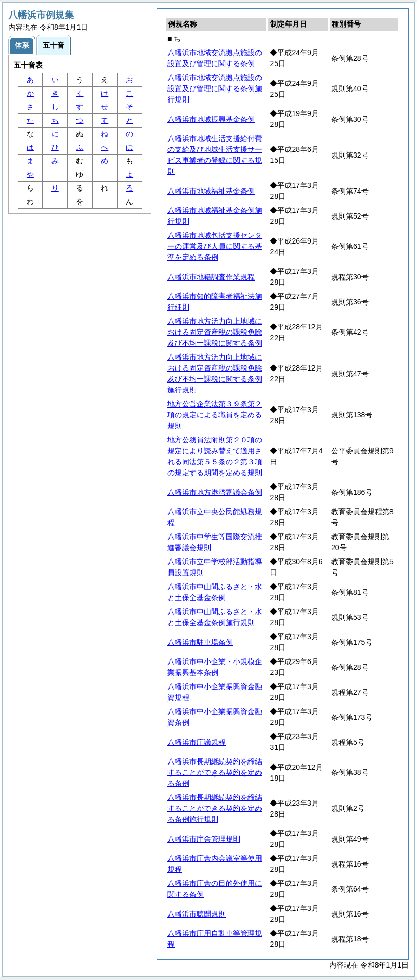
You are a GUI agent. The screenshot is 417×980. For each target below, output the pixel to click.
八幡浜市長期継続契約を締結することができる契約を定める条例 (215, 772)
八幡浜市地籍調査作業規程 (211, 277)
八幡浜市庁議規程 (197, 742)
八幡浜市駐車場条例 (200, 642)
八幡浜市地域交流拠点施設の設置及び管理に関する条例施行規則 (215, 88)
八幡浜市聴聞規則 (197, 914)
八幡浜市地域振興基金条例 (211, 119)
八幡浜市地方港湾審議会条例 (215, 492)
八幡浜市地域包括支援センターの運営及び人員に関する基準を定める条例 (215, 246)
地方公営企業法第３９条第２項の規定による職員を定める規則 (215, 415)
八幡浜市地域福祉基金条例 (211, 191)
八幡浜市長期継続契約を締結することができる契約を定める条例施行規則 (215, 808)
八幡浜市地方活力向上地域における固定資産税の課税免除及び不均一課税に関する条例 (215, 332)
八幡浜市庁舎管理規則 (204, 839)
